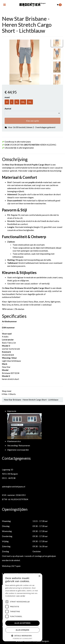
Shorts (12, 394)
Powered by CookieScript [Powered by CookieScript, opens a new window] (23, 638)
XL (17, 102)
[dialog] (22, 607)
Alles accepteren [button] (23, 623)
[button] (22, 636)
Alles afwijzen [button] (22, 630)
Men (5, 394)
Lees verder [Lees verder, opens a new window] (21, 596)
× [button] (39, 576)
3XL (30, 102)
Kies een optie (32, 121)
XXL (23, 102)
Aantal (8, 108)
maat (7, 97)
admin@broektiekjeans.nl (14, 486)
